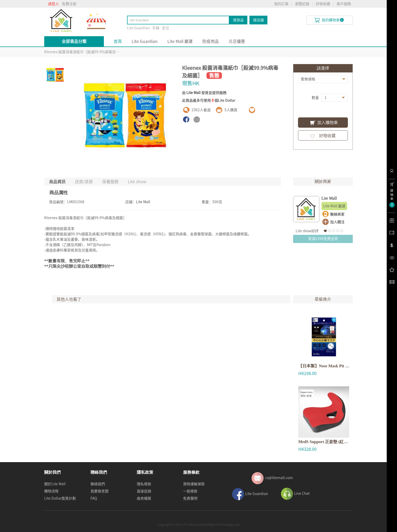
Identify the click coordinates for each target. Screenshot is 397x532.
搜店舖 (258, 20)
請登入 (53, 4)
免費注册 (69, 4)
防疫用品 (211, 41)
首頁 (118, 41)
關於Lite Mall (55, 484)
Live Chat (302, 493)
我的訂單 (281, 4)
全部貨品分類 (74, 41)
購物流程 (51, 491)
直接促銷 (144, 491)
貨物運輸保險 (194, 484)
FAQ (94, 498)
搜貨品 (238, 20)
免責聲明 (190, 498)
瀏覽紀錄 (302, 4)
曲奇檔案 (144, 498)
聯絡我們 (98, 484)
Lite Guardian (138, 28)
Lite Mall (143, 202)
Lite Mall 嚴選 (180, 41)
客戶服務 (344, 4)
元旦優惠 (237, 41)
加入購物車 (323, 123)
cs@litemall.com (279, 478)
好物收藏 (323, 4)
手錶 (156, 28)
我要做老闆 (100, 491)
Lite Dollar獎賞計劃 (60, 498)
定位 (166, 28)
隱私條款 (144, 484)
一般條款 (190, 491)
